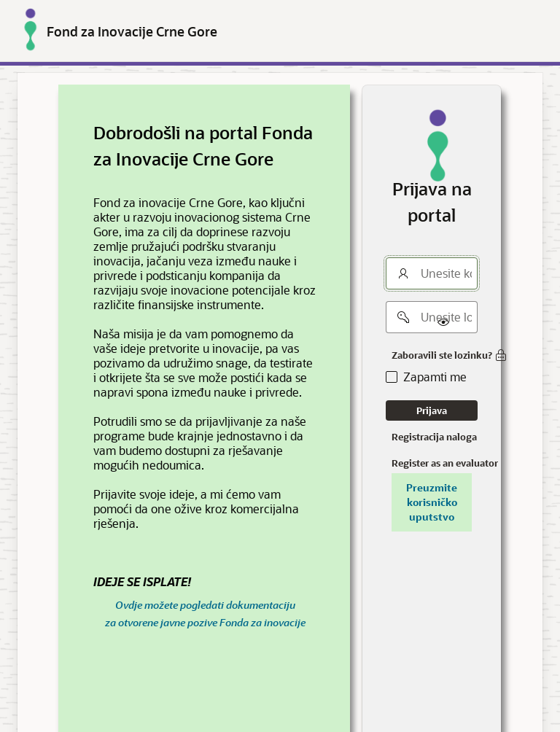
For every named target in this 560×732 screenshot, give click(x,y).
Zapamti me (435, 377)
